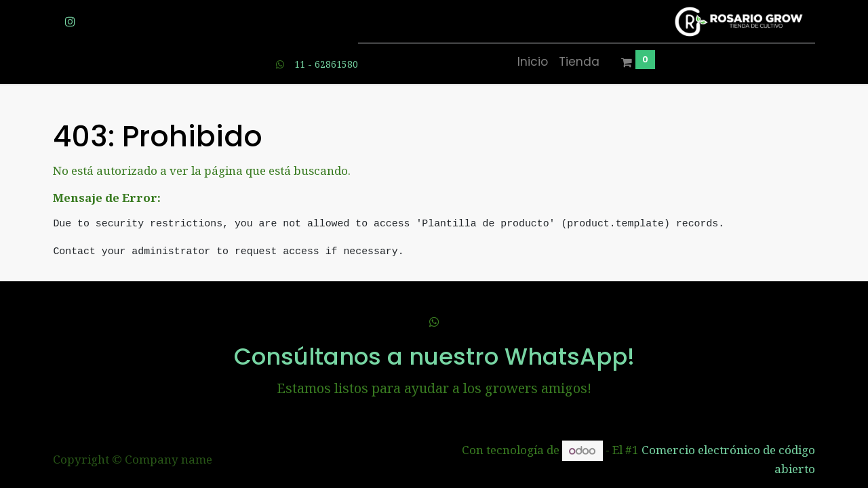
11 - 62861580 (326, 64)
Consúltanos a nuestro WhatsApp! (434, 357)
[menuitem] (533, 62)
